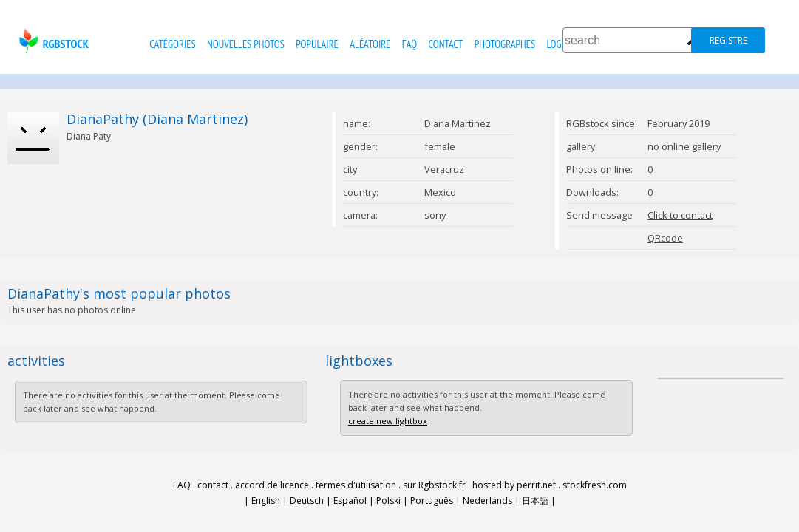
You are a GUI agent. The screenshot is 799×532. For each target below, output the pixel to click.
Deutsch (307, 501)
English (266, 501)
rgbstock (52, 41)
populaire (317, 44)
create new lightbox (388, 421)
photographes (505, 44)
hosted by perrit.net (514, 485)
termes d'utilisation (356, 485)
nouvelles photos (246, 44)
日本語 (535, 501)
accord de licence (272, 485)
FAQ (409, 44)
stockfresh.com (595, 485)
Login (558, 44)
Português (432, 501)
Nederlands (487, 501)
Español (350, 501)
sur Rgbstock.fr (434, 485)
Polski (388, 501)
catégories (172, 44)
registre (728, 40)
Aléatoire (370, 44)
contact (446, 44)
